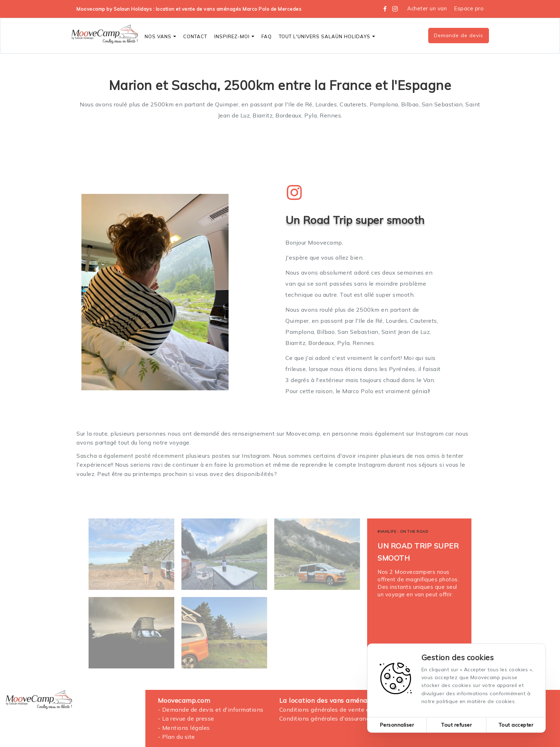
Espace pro (469, 8)
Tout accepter (516, 725)
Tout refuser (456, 725)
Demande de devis (459, 35)
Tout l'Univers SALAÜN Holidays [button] (327, 36)
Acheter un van (427, 8)
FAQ (267, 36)
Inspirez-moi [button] (234, 36)
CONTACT (195, 36)
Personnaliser (397, 725)
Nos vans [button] (160, 36)
